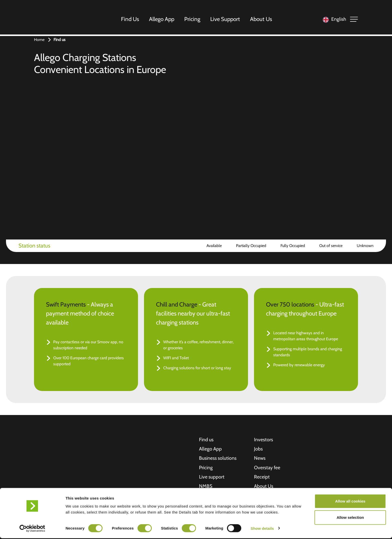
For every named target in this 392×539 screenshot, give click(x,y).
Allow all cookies (350, 502)
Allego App (162, 20)
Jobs (258, 449)
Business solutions (218, 459)
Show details (262, 529)
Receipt (262, 478)
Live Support (226, 20)
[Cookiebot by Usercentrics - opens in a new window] (32, 529)
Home (39, 40)
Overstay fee (267, 468)
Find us (206, 440)
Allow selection (350, 518)
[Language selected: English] (333, 20)
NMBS (206, 487)
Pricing (193, 20)
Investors (263, 440)
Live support (212, 478)
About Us (262, 20)
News (260, 459)
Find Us (131, 20)
